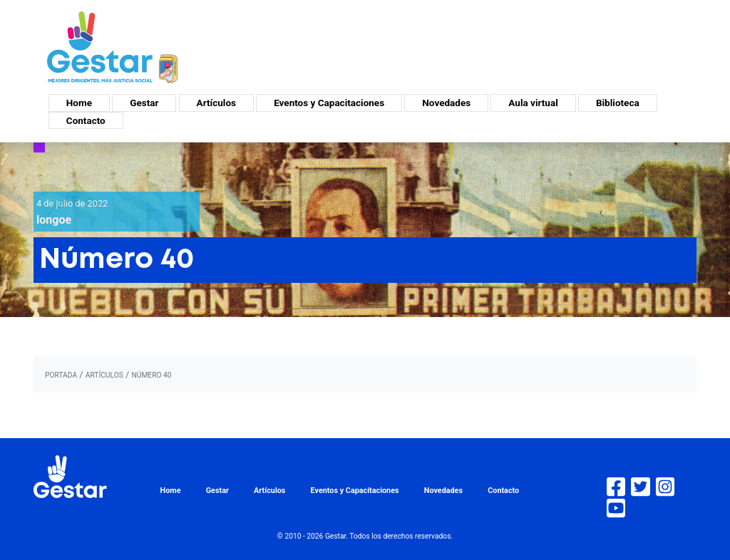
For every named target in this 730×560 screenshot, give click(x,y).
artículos (104, 375)
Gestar (144, 103)
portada (61, 375)
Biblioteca (618, 103)
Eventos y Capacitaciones (329, 103)
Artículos (216, 103)
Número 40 (151, 375)
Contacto (86, 120)
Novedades (446, 103)
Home (79, 103)
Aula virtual (533, 103)
